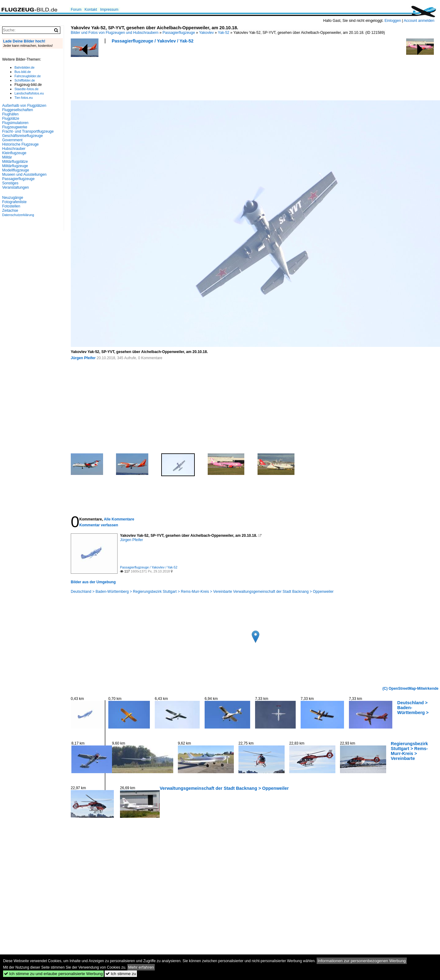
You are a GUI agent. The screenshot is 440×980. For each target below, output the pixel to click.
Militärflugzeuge (15, 166)
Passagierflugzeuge (179, 33)
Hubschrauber (14, 149)
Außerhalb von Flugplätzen (24, 106)
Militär (7, 157)
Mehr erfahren (141, 967)
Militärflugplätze (15, 162)
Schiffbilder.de (25, 80)
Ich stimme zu (121, 974)
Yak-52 (224, 33)
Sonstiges (10, 183)
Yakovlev (206, 33)
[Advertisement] (183, 74)
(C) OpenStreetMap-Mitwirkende (410, 689)
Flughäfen (10, 114)
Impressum (109, 10)
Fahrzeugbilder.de (28, 76)
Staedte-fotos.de (26, 89)
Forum (76, 10)
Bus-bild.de (23, 72)
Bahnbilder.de (24, 67)
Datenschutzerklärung (18, 215)
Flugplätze (11, 118)
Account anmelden (419, 21)
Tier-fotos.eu (24, 98)
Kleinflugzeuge (14, 153)
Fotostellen (11, 206)
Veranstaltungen (16, 187)
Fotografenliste (14, 202)
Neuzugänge (13, 198)
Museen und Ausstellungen (24, 175)
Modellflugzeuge (16, 170)
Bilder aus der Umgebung (93, 582)
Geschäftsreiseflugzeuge (22, 136)
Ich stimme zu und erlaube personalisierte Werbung (53, 974)
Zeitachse (10, 211)
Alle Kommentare (119, 519)
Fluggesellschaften (18, 110)
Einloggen (393, 21)
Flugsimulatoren (15, 123)
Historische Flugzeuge (20, 144)
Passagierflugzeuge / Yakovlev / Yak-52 (153, 41)
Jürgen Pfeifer (83, 358)
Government (12, 140)
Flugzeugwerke (15, 127)
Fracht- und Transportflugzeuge (28, 131)
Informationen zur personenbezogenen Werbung (362, 961)
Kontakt (91, 10)
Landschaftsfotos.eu (29, 93)
